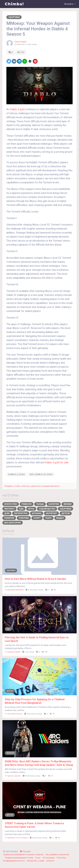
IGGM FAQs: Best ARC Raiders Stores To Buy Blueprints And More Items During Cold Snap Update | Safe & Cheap (39, 763)
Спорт (37, 518)
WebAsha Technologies (18, 838)
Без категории (13, 523)
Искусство (11, 504)
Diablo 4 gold (17, 109)
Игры (31, 509)
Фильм (67, 504)
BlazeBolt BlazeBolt (15, 590)
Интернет (51, 513)
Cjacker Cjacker (14, 776)
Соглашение (49, 858)
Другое (66, 513)
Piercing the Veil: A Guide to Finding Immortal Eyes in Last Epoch (37, 639)
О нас (38, 858)
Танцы (40, 504)
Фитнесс (9, 509)
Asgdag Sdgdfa (14, 652)
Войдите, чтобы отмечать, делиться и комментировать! (32, 486)
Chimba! (14, 4)
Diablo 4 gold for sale (57, 463)
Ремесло (27, 504)
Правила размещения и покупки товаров (24, 854)
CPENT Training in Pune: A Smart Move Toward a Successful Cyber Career (34, 825)
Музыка (37, 513)
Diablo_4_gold (17, 474)
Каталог (50, 861)
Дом (7, 513)
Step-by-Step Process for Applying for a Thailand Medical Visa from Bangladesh (35, 701)
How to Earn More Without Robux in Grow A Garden (35, 579)
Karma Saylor (20, 42)
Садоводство (47, 509)
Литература (21, 513)
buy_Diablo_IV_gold (41, 474)
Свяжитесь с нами (36, 861)
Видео (60, 518)
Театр (48, 518)
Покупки (24, 518)
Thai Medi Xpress (15, 714)
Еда (21, 509)
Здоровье (14, 17)
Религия (9, 518)
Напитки (54, 504)
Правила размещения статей (19, 858)
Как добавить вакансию (57, 854)
